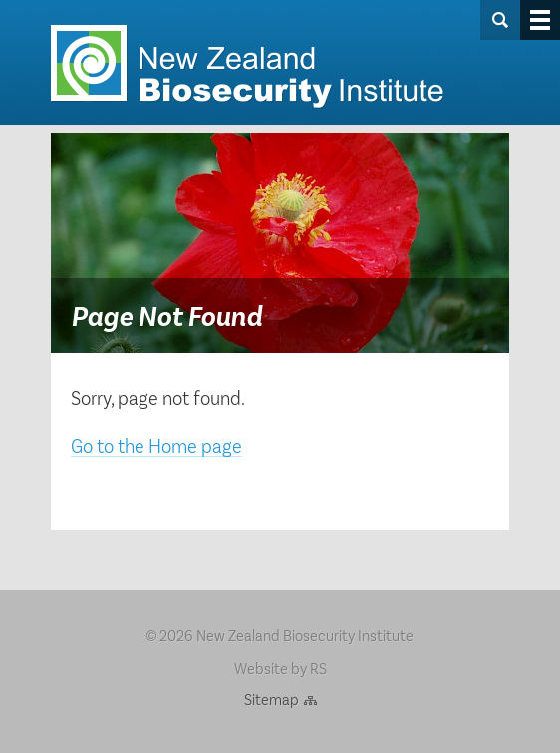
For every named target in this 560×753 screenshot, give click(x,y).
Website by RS (280, 668)
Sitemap (272, 699)
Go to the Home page (156, 445)
